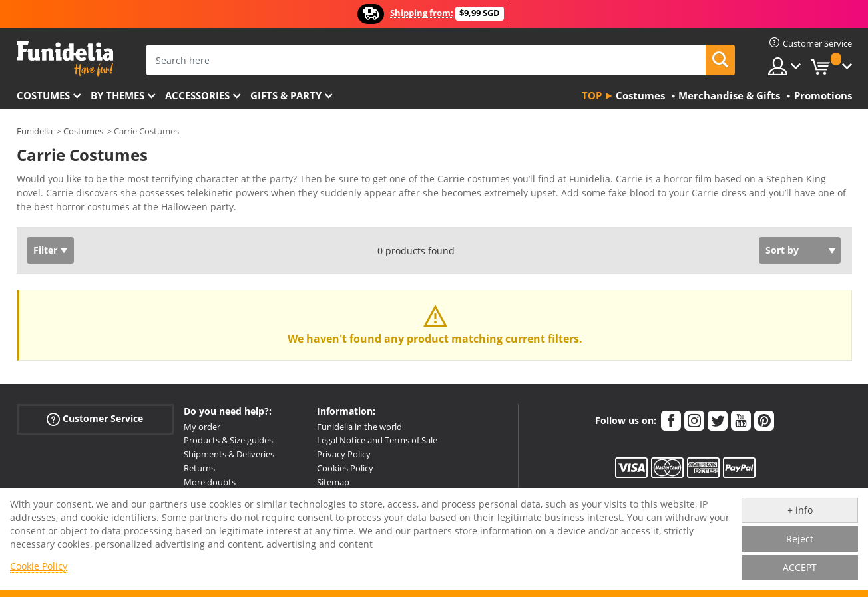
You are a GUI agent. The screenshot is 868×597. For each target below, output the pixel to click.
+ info (800, 510)
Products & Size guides (228, 440)
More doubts (210, 482)
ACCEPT (800, 567)
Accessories (197, 95)
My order (202, 427)
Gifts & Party (286, 95)
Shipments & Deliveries (229, 454)
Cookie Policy (39, 566)
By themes (117, 95)
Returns (199, 468)
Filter (45, 250)
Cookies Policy (345, 468)
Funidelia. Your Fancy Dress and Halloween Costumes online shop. (65, 59)
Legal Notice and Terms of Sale (377, 440)
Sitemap (333, 482)
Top (592, 95)
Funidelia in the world (359, 427)
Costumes (43, 95)
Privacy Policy (344, 454)
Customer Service (95, 418)
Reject (800, 539)
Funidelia (35, 131)
